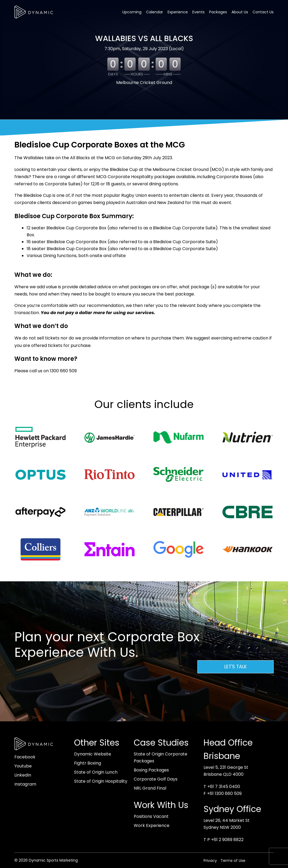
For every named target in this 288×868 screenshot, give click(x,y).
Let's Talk (236, 667)
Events (198, 12)
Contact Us (263, 12)
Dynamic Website (93, 754)
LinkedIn (23, 775)
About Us (240, 12)
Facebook (25, 757)
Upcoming (132, 12)
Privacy (210, 861)
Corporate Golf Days (156, 779)
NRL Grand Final (150, 788)
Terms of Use (233, 861)
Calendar (155, 12)
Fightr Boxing (88, 763)
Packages (218, 12)
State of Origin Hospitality (101, 781)
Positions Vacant (151, 816)
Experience (178, 12)
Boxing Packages (151, 770)
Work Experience (152, 825)
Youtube (23, 766)
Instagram (25, 784)
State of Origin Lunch (96, 772)
